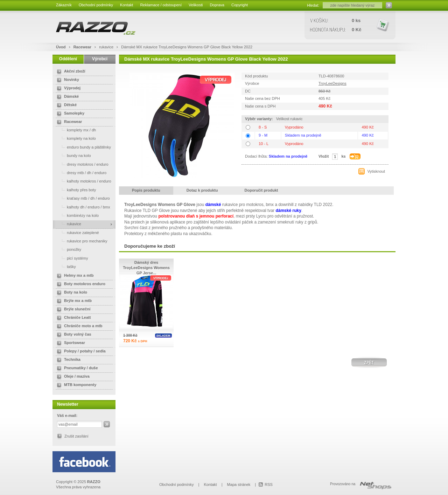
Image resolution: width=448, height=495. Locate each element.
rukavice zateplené (77, 232)
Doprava (217, 5)
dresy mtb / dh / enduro (80, 173)
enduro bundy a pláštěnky (83, 147)
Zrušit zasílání (76, 436)
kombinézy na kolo (76, 215)
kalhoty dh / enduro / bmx (82, 207)
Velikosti (196, 5)
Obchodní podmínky (96, 5)
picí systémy (71, 258)
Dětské (65, 105)
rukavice (107, 47)
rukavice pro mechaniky (81, 241)
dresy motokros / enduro (81, 164)
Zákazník (64, 5)
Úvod (61, 47)
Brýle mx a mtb (73, 301)
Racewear (83, 47)
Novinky (67, 80)
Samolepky (69, 114)
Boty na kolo (71, 293)
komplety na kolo (75, 138)
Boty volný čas (73, 335)
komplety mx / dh (75, 130)
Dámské (66, 97)
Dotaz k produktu (202, 190)
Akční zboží (70, 72)
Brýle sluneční (72, 310)
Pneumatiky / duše (76, 369)
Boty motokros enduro (80, 284)
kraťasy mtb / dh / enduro (82, 198)
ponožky (68, 249)
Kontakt (127, 5)
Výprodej (67, 89)
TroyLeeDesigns (332, 83)
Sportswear (70, 343)
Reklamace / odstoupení (161, 5)
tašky (65, 266)
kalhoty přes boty (75, 190)
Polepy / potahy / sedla (80, 352)
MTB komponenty (75, 385)
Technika (67, 360)
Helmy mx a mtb (74, 276)
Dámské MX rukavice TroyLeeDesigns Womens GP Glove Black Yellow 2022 (187, 47)
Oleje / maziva (72, 377)
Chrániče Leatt (72, 318)
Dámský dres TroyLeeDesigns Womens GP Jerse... (146, 268)
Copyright (240, 5)
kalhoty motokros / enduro (83, 181)
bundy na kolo (73, 155)
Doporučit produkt (261, 190)
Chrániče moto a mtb (78, 326)
